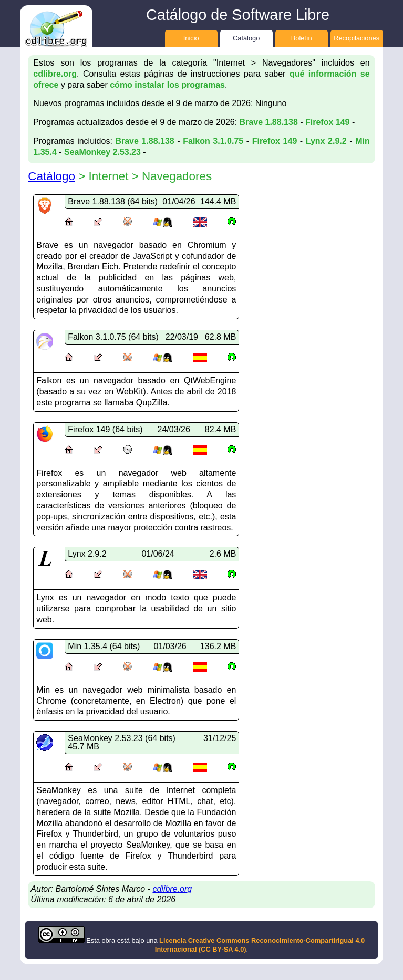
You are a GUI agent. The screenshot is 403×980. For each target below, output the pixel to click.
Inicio (191, 38)
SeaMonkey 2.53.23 (102, 152)
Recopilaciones (357, 38)
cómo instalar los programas (167, 85)
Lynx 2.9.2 (326, 141)
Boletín (302, 38)
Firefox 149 (327, 122)
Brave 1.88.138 (269, 122)
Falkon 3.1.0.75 (213, 141)
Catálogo (246, 38)
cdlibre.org (55, 74)
